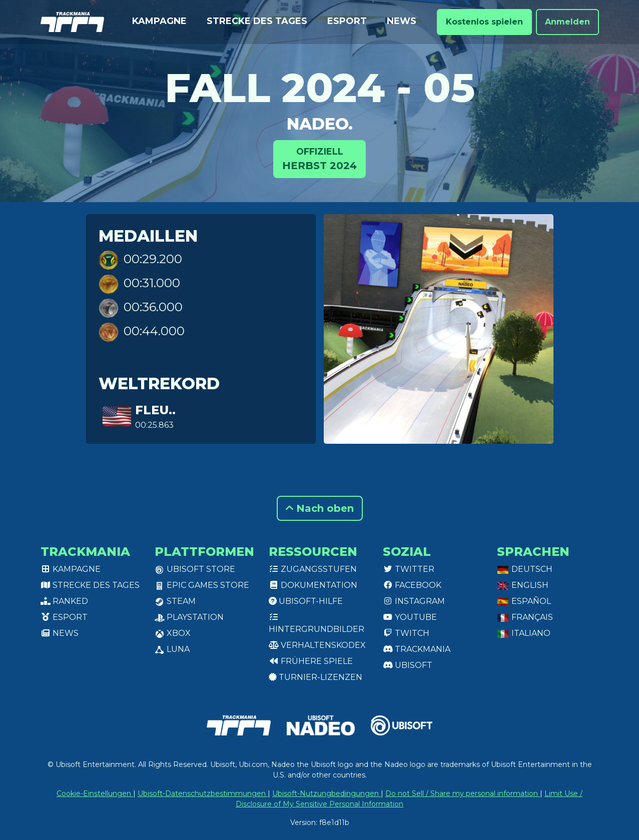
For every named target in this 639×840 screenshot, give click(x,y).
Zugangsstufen (313, 569)
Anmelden (567, 22)
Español (524, 601)
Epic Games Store (202, 585)
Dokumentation (313, 585)
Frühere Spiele (311, 661)
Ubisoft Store (195, 569)
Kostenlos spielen (484, 22)
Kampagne (159, 21)
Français (525, 617)
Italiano (524, 633)
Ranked (64, 601)
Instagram (414, 601)
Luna (172, 649)
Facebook (412, 585)
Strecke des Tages (257, 21)
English (523, 585)
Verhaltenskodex (317, 645)
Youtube (410, 617)
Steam (175, 601)
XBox (173, 633)
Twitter (409, 569)
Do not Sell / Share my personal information (463, 793)
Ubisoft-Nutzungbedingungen (327, 793)
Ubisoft (408, 665)
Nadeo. (320, 124)
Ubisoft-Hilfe (306, 601)
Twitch (406, 633)
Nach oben (320, 508)
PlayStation (189, 617)
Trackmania (417, 649)
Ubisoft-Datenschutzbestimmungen (203, 793)
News (402, 21)
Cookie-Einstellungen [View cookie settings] (95, 793)
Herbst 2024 (319, 158)
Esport (347, 21)
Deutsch (525, 569)
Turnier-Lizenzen (315, 677)
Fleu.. (155, 410)
